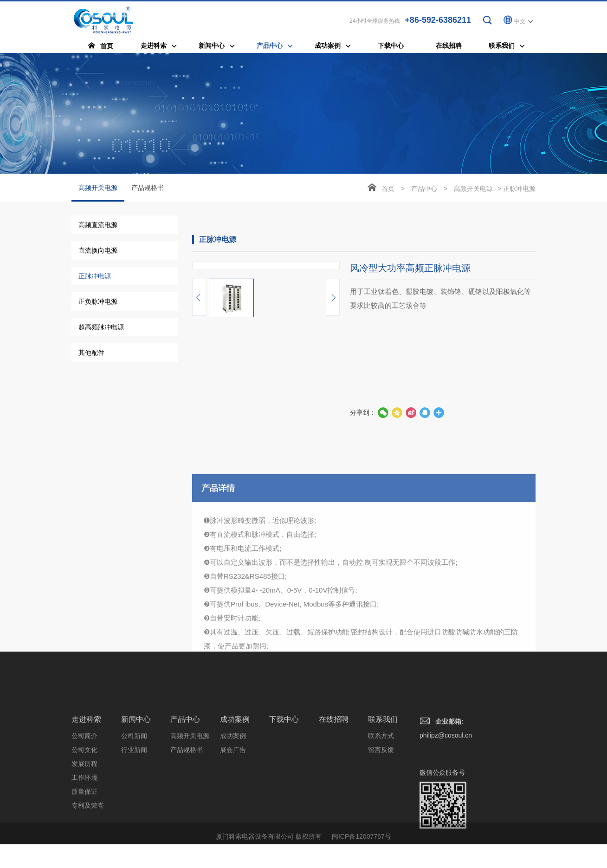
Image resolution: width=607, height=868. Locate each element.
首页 (388, 189)
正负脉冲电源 (98, 302)
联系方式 (381, 816)
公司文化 (84, 830)
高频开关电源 (98, 194)
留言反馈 (381, 830)
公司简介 (84, 816)
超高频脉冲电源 (101, 328)
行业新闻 (134, 830)
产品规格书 (148, 189)
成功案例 (235, 799)
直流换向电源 (98, 251)
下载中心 (284, 799)
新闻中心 (136, 799)
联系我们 (383, 799)
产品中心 (424, 189)
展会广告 (233, 830)
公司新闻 (134, 816)
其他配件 (91, 353)
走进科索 (86, 799)
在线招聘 (334, 799)
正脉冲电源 (95, 277)
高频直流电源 (98, 226)
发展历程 (84, 844)
